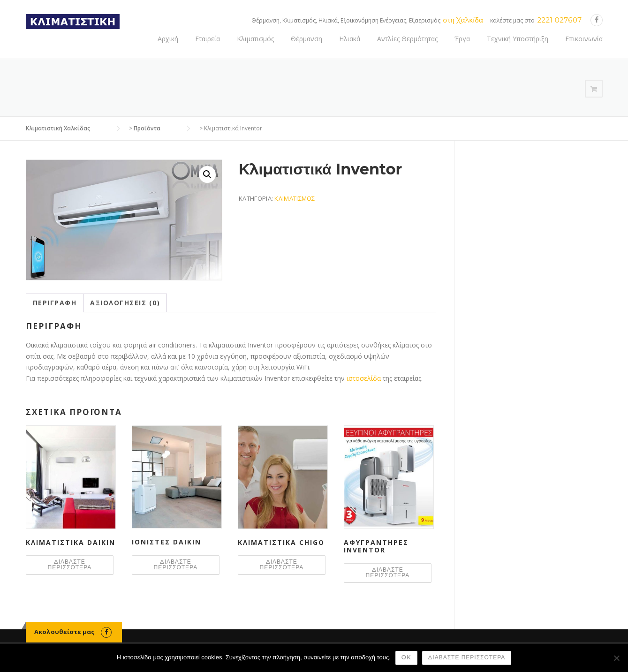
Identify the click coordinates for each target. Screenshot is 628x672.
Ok (406, 657)
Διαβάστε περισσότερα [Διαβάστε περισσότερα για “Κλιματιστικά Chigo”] (282, 564)
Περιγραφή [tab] (55, 303)
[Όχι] (616, 658)
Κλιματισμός (255, 39)
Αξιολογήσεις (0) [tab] (125, 303)
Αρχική (168, 39)
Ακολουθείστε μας (64, 632)
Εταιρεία (208, 39)
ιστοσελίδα (365, 378)
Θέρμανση (306, 39)
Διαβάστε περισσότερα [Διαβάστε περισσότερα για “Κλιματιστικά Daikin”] (70, 564)
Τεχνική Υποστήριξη (518, 39)
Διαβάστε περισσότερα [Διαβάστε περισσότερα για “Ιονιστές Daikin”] (176, 564)
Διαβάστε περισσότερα (467, 657)
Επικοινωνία (584, 39)
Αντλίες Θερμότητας (407, 39)
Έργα (462, 39)
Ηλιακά (350, 39)
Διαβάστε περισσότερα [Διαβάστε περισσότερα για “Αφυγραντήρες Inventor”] (388, 572)
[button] (207, 174)
